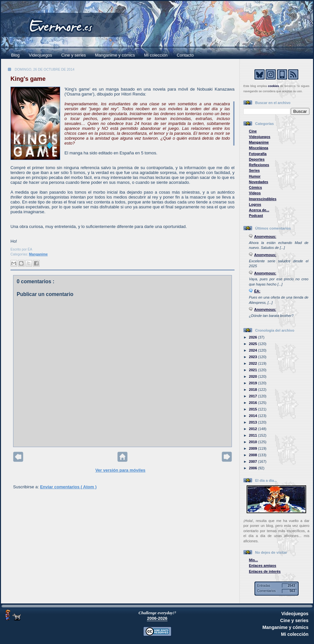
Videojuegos (40, 55)
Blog (15, 55)
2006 (253, 468)
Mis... (253, 560)
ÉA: (257, 291)
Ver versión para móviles (120, 470)
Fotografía (258, 154)
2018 (253, 390)
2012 (253, 429)
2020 (253, 376)
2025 (253, 344)
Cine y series (73, 55)
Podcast (256, 216)
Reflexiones (259, 165)
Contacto (185, 55)
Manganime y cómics (115, 55)
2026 (253, 337)
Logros (255, 204)
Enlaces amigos (263, 566)
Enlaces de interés (265, 571)
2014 (253, 416)
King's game (28, 79)
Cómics (255, 187)
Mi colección (156, 55)
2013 (253, 422)
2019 (253, 383)
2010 (253, 442)
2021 (253, 370)
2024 (253, 350)
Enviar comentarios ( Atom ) (68, 487)
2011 (253, 435)
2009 (253, 448)
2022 (253, 363)
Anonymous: (265, 236)
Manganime (38, 254)
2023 (253, 357)
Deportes (257, 159)
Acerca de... (259, 210)
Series (254, 170)
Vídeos (255, 193)
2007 (253, 461)
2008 (253, 455)
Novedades (259, 182)
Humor (255, 176)
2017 (253, 396)
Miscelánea (259, 148)
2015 (253, 409)
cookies (273, 86)
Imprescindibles (263, 199)
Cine (253, 131)
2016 (253, 403)
